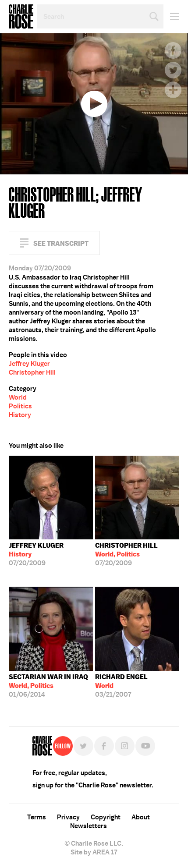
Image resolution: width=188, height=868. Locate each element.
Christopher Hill (32, 372)
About (141, 817)
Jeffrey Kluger (29, 364)
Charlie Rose (21, 17)
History (20, 415)
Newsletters (89, 826)
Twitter (173, 70)
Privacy (68, 817)
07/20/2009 (36, 554)
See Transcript (61, 243)
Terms (37, 817)
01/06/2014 (48, 686)
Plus (173, 90)
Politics (20, 406)
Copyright (106, 817)
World (18, 397)
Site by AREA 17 (94, 852)
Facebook (173, 50)
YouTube (145, 746)
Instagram (125, 746)
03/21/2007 (121, 686)
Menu (171, 16)
